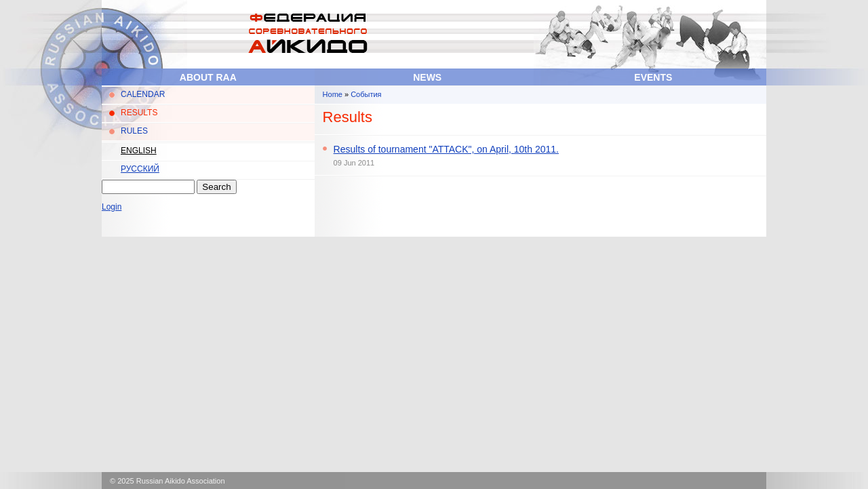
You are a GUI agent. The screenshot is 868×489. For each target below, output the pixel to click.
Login (112, 207)
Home (333, 94)
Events (653, 77)
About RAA (208, 77)
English (139, 151)
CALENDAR (143, 94)
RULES (134, 131)
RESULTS (139, 113)
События (366, 94)
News (427, 77)
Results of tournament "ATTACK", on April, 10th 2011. (446, 149)
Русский (140, 169)
